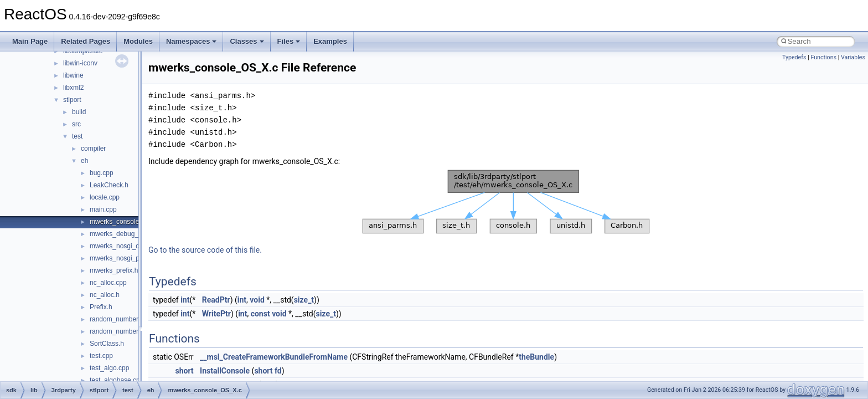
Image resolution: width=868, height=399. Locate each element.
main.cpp (103, 209)
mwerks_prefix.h (114, 270)
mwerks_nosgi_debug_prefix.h (135, 246)
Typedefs (794, 57)
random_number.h (117, 331)
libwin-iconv (80, 63)
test (77, 136)
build (79, 112)
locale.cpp (105, 197)
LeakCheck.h (109, 185)
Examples (330, 41)
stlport (72, 100)
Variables (853, 57)
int (185, 300)
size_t (304, 300)
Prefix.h (101, 307)
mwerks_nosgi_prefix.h (124, 258)
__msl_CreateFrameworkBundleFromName (274, 357)
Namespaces (192, 41)
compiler (93, 149)
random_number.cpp (120, 319)
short (184, 371)
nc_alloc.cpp (108, 283)
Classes (247, 41)
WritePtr (216, 314)
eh (84, 161)
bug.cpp (102, 173)
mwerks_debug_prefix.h (125, 234)
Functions (823, 57)
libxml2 (73, 88)
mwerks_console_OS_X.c (128, 222)
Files (289, 41)
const (260, 314)
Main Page (30, 41)
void (257, 300)
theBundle (536, 357)
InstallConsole (225, 371)
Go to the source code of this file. (205, 250)
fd (278, 371)
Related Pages (86, 41)
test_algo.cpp (109, 368)
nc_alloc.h (105, 295)
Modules (138, 41)
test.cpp (101, 356)
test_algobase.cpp (117, 380)
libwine (73, 75)
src (76, 124)
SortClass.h (107, 344)
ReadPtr (216, 300)
